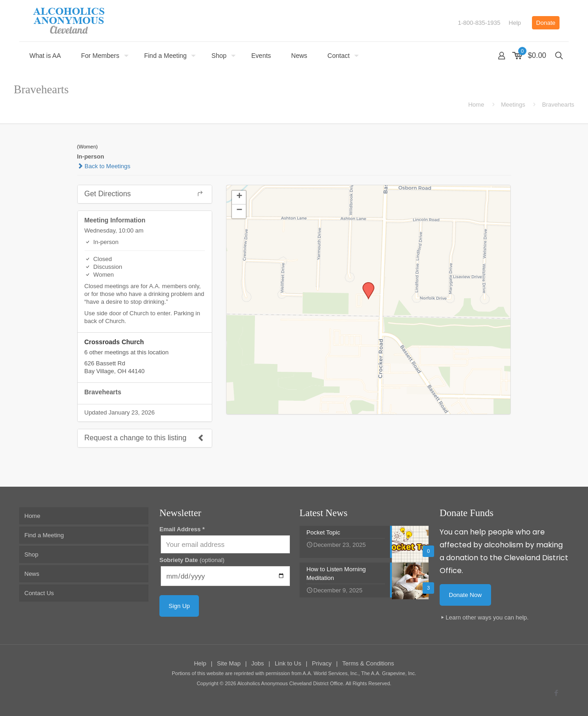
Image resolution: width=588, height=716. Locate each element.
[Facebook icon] (556, 693)
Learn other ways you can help (486, 617)
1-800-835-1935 (479, 23)
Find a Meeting (44, 535)
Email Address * (182, 529)
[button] (365, 285)
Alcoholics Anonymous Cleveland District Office (290, 683)
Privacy (322, 663)
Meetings (513, 105)
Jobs (257, 663)
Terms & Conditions (368, 663)
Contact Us (39, 593)
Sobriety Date (192, 560)
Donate (546, 23)
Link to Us (288, 663)
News (32, 574)
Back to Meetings (104, 166)
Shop (31, 554)
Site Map (229, 663)
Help (515, 23)
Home (476, 105)
